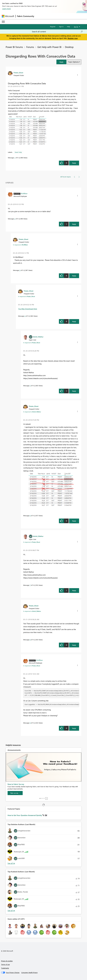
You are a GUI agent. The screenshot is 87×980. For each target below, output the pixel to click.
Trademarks (5, 968)
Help (68, 27)
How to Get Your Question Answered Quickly (25, 815)
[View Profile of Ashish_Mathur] (38, 337)
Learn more (7, 9)
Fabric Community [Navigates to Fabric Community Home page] (26, 16)
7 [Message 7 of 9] (30, 585)
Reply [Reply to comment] (74, 224)
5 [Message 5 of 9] (30, 386)
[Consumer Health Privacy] (29, 973)
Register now (73, 38)
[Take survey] (15, 793)
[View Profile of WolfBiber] (24, 193)
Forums (30, 47)
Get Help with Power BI (49, 47)
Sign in (61, 27)
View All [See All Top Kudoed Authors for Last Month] (11, 911)
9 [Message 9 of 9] (30, 723)
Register (53, 27)
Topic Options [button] (73, 62)
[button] (61, 62)
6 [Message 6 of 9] (30, 516)
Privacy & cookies (7, 961)
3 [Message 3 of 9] (20, 270)
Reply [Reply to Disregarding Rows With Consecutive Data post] (74, 163)
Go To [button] (76, 27)
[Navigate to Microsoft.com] (8, 16)
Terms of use (5, 964)
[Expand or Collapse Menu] (3, 22)
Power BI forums (14, 47)
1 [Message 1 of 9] (15, 158)
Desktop (69, 47)
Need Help (18, 152)
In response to (20, 245)
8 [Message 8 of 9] (30, 640)
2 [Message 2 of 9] (15, 219)
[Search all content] (57, 32)
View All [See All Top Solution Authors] (11, 863)
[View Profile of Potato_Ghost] (18, 73)
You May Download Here (28, 309)
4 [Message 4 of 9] (25, 316)
